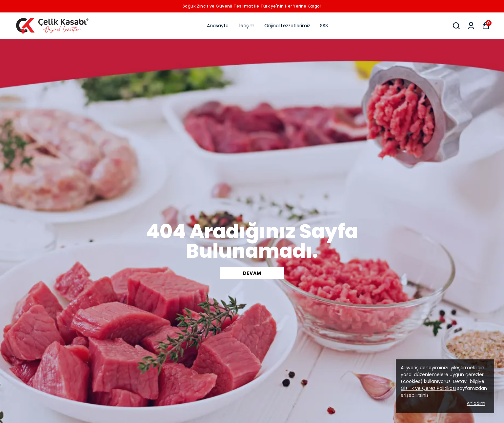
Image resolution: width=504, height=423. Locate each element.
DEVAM (252, 273)
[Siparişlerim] (471, 26)
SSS (324, 26)
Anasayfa (218, 26)
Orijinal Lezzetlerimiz (287, 26)
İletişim (246, 26)
